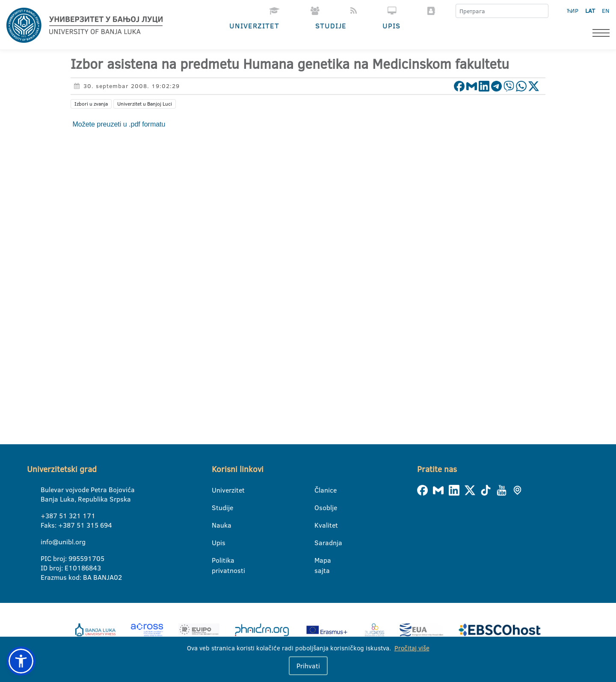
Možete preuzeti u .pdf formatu (118, 124)
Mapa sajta (320, 561)
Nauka (217, 525)
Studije (331, 25)
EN (606, 11)
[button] (21, 661)
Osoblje (320, 508)
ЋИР (573, 11)
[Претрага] (542, 11)
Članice (320, 490)
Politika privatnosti (217, 561)
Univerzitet (254, 25)
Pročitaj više (412, 648)
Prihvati (308, 666)
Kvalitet (320, 525)
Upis (391, 25)
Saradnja (320, 543)
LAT (590, 11)
